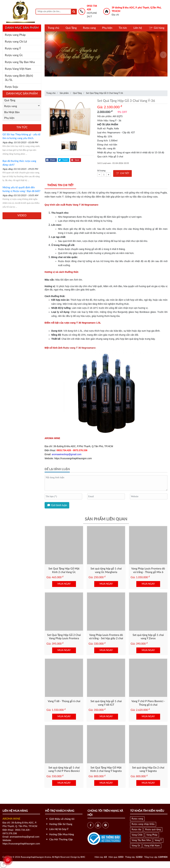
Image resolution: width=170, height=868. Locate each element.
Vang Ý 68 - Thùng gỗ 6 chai (64, 701)
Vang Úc (136, 846)
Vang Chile (137, 835)
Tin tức (123, 28)
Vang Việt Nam (152, 846)
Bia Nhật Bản (12, 112)
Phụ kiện (107, 28)
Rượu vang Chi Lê (16, 42)
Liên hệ (138, 28)
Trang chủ (53, 28)
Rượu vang (89, 28)
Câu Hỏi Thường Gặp (59, 840)
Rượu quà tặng (153, 830)
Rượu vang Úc (14, 55)
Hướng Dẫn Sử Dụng (59, 824)
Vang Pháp (152, 835)
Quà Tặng (71, 28)
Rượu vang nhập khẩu (143, 824)
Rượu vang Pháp (15, 35)
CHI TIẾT (122, 173)
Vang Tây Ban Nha (141, 840)
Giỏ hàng (156, 28)
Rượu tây (136, 830)
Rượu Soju (11, 87)
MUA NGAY (64, 584)
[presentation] (49, 55)
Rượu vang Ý (13, 48)
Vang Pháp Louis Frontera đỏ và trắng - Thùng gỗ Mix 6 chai (148, 572)
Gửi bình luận (57, 505)
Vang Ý (158, 840)
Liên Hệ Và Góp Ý (57, 829)
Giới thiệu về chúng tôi (60, 819)
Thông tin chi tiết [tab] (60, 185)
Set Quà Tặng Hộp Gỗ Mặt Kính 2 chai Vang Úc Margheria (64, 572)
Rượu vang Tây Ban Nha (20, 62)
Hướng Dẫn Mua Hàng (60, 834)
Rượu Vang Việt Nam (18, 69)
